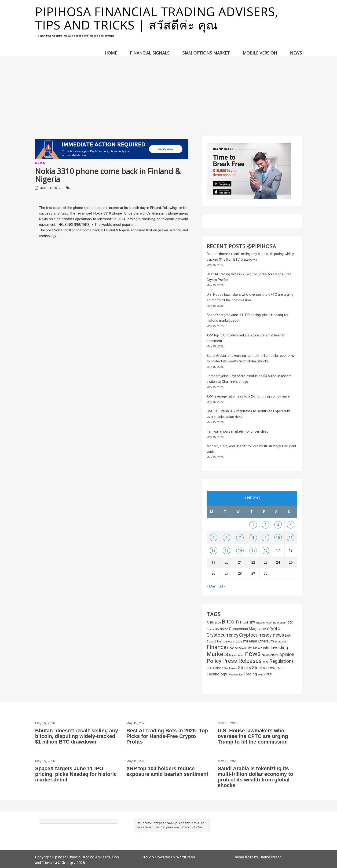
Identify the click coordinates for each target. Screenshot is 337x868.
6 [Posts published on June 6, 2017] (227, 538)
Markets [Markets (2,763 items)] (217, 654)
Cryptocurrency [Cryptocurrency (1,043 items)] (222, 635)
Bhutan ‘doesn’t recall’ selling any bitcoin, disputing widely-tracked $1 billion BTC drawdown (77, 736)
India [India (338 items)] (266, 648)
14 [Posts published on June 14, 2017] (240, 551)
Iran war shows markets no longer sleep (238, 431)
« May (211, 586)
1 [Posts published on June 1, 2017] (253, 525)
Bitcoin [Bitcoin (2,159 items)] (230, 622)
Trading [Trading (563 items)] (250, 674)
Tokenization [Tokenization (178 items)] (235, 675)
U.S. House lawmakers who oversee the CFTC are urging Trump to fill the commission (253, 736)
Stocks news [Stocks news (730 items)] (264, 668)
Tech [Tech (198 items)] (280, 668)
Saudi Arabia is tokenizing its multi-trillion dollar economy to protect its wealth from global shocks (255, 777)
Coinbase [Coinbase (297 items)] (221, 629)
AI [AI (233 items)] (208, 623)
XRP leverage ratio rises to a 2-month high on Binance (248, 396)
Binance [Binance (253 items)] (216, 622)
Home (111, 53)
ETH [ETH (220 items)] (245, 642)
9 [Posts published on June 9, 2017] (266, 538)
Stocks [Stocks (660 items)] (245, 668)
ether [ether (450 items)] (253, 641)
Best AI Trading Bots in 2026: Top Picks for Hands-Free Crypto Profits (167, 736)
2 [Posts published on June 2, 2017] (266, 525)
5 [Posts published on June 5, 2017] (213, 538)
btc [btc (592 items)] (290, 622)
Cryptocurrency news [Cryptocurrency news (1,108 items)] (262, 635)
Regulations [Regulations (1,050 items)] (282, 661)
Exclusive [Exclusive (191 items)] (281, 642)
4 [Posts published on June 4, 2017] (291, 525)
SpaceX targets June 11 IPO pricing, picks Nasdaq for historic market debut (76, 774)
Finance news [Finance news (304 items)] (236, 648)
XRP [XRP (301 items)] (269, 674)
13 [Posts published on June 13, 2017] (227, 551)
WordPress (186, 857)
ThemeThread (270, 857)
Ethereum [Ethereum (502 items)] (266, 641)
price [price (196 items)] (266, 662)
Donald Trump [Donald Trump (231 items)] (216, 642)
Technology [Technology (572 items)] (217, 674)
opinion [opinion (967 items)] (287, 655)
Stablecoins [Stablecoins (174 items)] (231, 668)
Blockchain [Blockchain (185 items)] (279, 623)
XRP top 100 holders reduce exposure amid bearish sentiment (167, 771)
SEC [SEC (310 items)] (209, 668)
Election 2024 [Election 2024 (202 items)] (234, 642)
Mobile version (260, 53)
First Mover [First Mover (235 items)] (254, 648)
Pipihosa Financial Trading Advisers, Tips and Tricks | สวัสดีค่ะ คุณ (157, 18)
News (296, 53)
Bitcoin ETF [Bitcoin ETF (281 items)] (248, 622)
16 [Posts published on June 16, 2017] (266, 551)
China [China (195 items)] (210, 629)
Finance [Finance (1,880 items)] (216, 647)
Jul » (222, 586)
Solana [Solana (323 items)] (218, 668)
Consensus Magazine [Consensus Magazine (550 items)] (247, 629)
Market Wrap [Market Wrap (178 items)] (237, 655)
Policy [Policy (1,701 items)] (214, 661)
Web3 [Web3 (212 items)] (261, 675)
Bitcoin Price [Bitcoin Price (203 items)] (264, 623)
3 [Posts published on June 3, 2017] (278, 525)
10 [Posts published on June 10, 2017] (278, 538)
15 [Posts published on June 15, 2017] (253, 551)
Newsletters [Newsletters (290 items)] (270, 655)
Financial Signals (150, 53)
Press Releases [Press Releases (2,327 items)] (242, 661)
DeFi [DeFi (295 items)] (288, 636)
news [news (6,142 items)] (253, 654)
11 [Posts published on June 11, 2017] (291, 538)
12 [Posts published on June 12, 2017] (213, 551)
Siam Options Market (206, 53)
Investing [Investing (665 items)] (279, 648)
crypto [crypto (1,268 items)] (274, 628)
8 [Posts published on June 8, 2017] (253, 538)
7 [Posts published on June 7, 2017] (240, 538)
